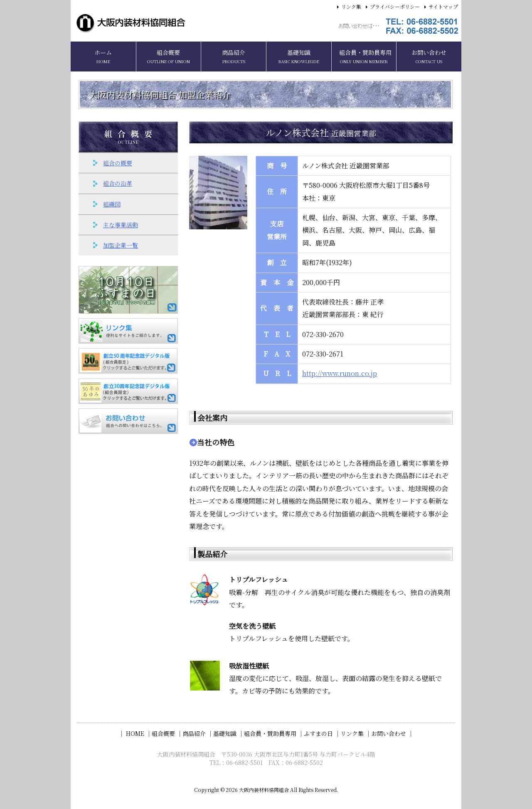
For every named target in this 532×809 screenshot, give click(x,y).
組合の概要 (118, 163)
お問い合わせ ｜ (392, 733)
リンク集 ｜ (356, 733)
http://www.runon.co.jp (340, 373)
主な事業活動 (121, 225)
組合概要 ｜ (167, 733)
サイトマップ (443, 6)
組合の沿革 (118, 183)
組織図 (112, 204)
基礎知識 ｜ (229, 733)
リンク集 (351, 6)
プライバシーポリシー (395, 6)
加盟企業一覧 (121, 245)
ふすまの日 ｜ (322, 733)
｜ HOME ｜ (135, 733)
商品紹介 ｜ (198, 733)
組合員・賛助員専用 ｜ (274, 733)
